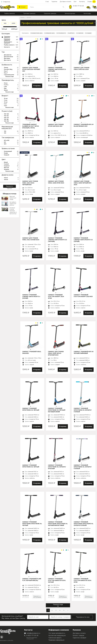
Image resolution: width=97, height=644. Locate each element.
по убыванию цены (49, 33)
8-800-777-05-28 (78, 6)
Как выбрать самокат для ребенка (13, 204)
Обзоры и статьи (9, 194)
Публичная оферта (55, 638)
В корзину (37, 86)
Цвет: (4, 159)
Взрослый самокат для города (13, 198)
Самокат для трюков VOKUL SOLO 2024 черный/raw (30, 183)
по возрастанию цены (36, 33)
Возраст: (5, 96)
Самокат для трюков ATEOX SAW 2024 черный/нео (31, 69)
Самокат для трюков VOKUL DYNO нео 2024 (82, 69)
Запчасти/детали (70, 13)
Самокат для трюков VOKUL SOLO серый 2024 (31, 239)
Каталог (22, 7)
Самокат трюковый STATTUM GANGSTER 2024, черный (57, 580)
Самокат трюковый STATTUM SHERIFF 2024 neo (83, 296)
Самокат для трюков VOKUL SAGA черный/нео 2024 (82, 183)
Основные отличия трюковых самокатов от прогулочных (13, 211)
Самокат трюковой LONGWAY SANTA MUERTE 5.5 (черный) (57, 240)
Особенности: (7, 65)
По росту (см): (7, 111)
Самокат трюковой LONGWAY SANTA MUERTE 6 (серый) (31, 296)
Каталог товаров (78, 635)
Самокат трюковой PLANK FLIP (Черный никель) (32, 580)
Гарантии (54, 2)
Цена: (4, 20)
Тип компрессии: (8, 138)
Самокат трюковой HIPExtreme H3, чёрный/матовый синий (57, 410)
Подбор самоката (9, 13)
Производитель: (8, 80)
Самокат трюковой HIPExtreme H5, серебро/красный (57, 467)
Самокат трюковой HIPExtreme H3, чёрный (31, 409)
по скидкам (88, 33)
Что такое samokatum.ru (57, 633)
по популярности (61, 33)
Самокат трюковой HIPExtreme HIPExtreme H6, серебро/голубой (84, 524)
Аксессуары (87, 13)
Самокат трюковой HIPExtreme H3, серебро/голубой (83, 410)
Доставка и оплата (79, 633)
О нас (47, 2)
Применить (10, 186)
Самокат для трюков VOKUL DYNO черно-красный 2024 (56, 353)
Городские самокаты (50, 13)
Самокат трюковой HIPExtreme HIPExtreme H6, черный (32, 524)
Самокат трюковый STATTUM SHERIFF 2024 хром (56, 296)
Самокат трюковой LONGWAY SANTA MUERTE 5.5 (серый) (83, 240)
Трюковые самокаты (29, 13)
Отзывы (92, 2)
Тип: (3, 52)
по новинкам (80, 33)
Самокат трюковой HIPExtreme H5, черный (31, 466)
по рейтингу (71, 33)
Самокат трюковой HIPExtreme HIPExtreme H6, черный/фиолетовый (58, 524)
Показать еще (58, 605)
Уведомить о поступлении (37, 597)
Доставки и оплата (65, 2)
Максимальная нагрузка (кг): (7, 128)
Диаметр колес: (8, 175)
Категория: (6, 34)
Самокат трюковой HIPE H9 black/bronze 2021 (84, 125)
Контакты (82, 2)
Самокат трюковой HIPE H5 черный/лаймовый (84, 352)
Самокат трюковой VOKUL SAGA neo (32, 352)
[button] (30, 66)
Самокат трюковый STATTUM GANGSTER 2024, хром (83, 580)
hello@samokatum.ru (32, 633)
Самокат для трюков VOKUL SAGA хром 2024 (56, 182)
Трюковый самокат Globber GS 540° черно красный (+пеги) (31, 126)
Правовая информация (56, 640)
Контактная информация (57, 635)
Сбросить (10, 189)
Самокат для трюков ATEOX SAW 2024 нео (56, 125)
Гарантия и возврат (79, 638)
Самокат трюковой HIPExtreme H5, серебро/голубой (83, 467)
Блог (75, 2)
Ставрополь (6, 2)
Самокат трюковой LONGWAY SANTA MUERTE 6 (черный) (57, 69)
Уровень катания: (8, 148)
